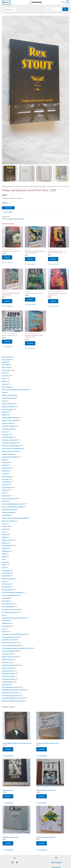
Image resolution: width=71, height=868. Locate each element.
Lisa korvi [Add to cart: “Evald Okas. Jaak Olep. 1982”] (8, 844)
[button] (66, 19)
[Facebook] (13, 863)
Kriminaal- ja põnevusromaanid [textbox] (10, 9)
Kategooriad (18, 186)
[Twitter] (17, 863)
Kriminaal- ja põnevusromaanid (37, 186)
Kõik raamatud (10, 186)
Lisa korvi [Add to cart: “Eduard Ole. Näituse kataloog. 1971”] (42, 797)
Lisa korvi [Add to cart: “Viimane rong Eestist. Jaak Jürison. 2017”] (42, 750)
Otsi (65, 9)
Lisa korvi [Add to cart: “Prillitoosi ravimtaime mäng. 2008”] (42, 844)
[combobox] (10, 9)
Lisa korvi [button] (7, 257)
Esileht (4, 186)
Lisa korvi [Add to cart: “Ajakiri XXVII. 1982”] (8, 797)
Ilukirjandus (25, 186)
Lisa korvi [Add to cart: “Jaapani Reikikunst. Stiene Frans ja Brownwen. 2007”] (8, 750)
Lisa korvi (8, 208)
